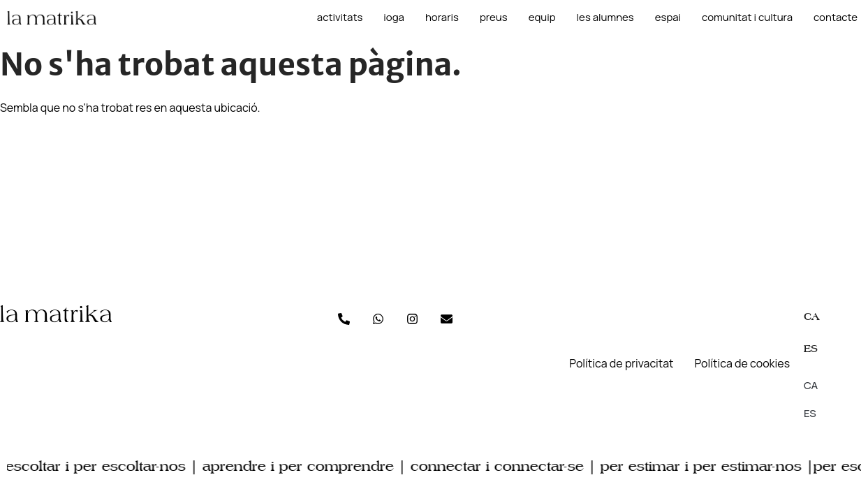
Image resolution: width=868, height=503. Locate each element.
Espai (668, 18)
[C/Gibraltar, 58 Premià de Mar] (434, 203)
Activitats (340, 18)
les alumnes (605, 18)
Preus (494, 18)
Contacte (836, 18)
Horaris (442, 18)
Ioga (394, 18)
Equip (542, 18)
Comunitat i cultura (747, 18)
